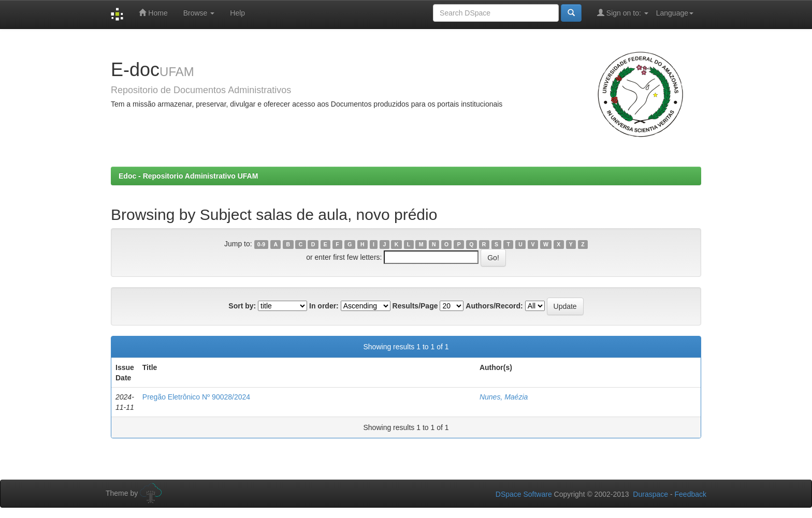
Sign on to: (623, 13)
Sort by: (242, 306)
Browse (199, 13)
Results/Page (415, 306)
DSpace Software (524, 494)
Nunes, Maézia (504, 397)
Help (237, 13)
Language (675, 13)
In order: (324, 306)
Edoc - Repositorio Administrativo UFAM (188, 176)
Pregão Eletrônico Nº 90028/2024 (196, 397)
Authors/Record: (494, 306)
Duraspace (650, 494)
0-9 (261, 244)
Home (153, 13)
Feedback (691, 494)
